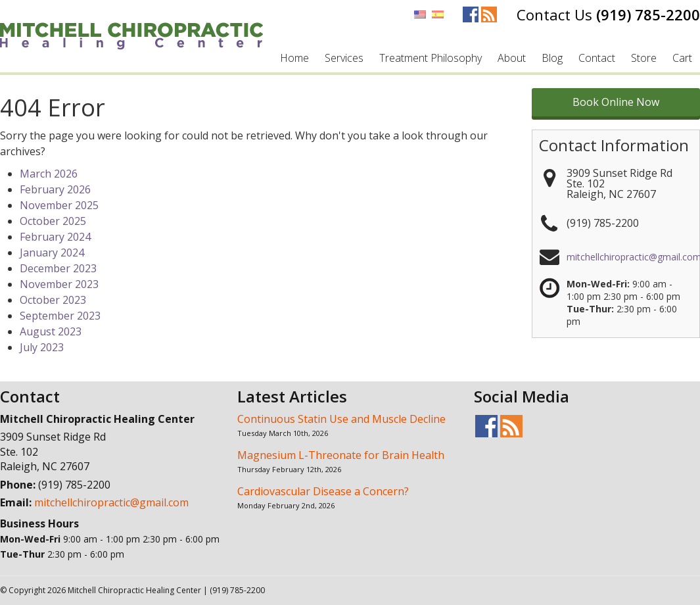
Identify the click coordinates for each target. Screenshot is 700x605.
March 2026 (49, 174)
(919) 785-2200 (648, 14)
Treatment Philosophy (431, 58)
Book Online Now (616, 102)
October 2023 (53, 300)
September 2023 (60, 316)
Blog (552, 58)
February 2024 (55, 237)
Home (294, 58)
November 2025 (59, 205)
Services (344, 58)
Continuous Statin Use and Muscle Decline (341, 419)
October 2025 (53, 221)
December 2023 (58, 268)
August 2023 (51, 331)
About (512, 58)
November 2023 (59, 284)
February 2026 (55, 189)
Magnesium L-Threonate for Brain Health (341, 455)
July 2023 (42, 347)
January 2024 (52, 253)
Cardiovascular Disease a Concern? (323, 491)
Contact (597, 58)
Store (644, 58)
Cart (682, 58)
